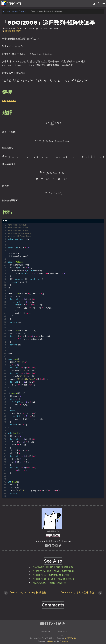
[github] (53, 546)
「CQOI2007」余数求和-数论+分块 (51, 575)
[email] (46, 546)
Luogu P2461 (9, 100)
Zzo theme (64, 641)
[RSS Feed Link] (64, 625)
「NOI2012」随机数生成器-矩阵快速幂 (53, 567)
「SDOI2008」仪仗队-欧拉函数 (49, 583)
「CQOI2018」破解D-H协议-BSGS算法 (53, 579)
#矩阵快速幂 (10, 31)
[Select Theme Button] (94, 3)
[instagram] (57, 546)
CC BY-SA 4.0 (71, 638)
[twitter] (60, 546)
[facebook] (50, 546)
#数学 (18, 31)
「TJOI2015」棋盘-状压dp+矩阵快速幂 (53, 571)
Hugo (51, 641)
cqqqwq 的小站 (10, 12)
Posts (24, 12)
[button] (104, 3)
